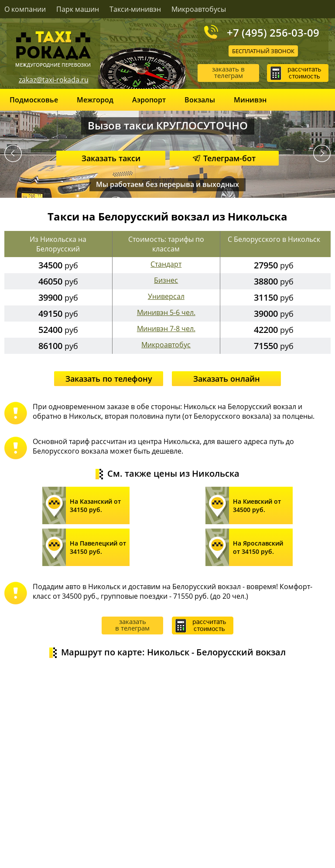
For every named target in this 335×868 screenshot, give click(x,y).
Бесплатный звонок (263, 51)
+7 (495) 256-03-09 (273, 32)
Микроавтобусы (199, 9)
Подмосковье (34, 100)
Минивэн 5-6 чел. (166, 312)
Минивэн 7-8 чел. (166, 329)
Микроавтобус (166, 345)
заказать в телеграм (228, 72)
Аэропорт (149, 100)
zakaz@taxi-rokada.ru (54, 80)
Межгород (95, 100)
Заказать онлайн (227, 379)
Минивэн (250, 100)
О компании (25, 9)
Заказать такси (111, 158)
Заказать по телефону (109, 379)
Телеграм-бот (224, 158)
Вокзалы (200, 100)
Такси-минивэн (135, 9)
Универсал (166, 296)
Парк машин (78, 9)
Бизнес (166, 280)
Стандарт (166, 264)
